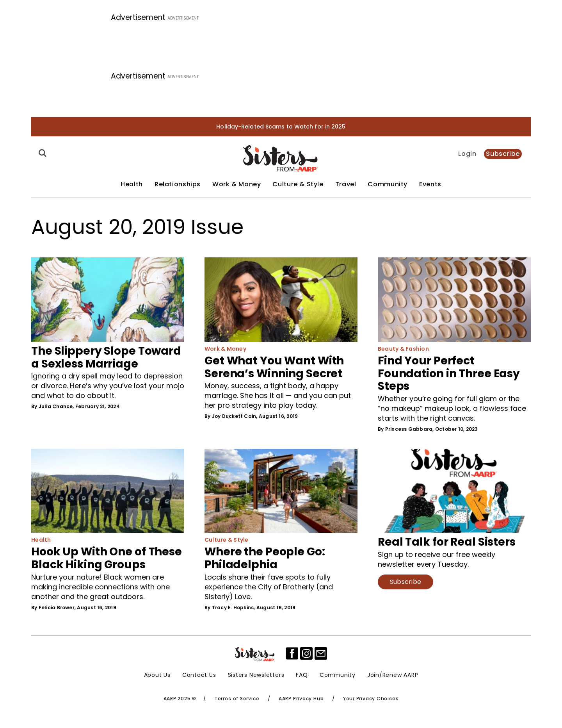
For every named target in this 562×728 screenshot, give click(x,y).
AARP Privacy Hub (301, 699)
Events (430, 184)
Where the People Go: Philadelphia (265, 558)
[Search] (41, 153)
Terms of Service (237, 699)
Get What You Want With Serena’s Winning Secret (274, 367)
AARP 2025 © (180, 699)
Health (132, 184)
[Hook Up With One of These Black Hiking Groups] (108, 491)
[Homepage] (281, 158)
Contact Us (199, 675)
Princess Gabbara (409, 429)
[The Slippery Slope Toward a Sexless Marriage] (108, 300)
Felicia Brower (57, 608)
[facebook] (292, 653)
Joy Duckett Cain (234, 416)
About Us (157, 675)
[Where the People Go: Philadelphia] (281, 491)
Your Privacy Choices (371, 699)
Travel (346, 184)
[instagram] (306, 653)
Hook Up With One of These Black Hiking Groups (107, 558)
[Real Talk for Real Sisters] (454, 491)
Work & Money (237, 184)
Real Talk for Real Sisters (447, 542)
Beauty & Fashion (403, 349)
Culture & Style (298, 184)
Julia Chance (56, 406)
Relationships (178, 184)
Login (467, 154)
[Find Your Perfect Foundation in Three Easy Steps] (454, 300)
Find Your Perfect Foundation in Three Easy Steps (449, 374)
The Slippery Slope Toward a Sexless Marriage (106, 357)
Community (388, 184)
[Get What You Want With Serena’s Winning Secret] (281, 300)
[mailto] (321, 653)
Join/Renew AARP (393, 675)
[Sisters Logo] (255, 654)
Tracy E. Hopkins (233, 608)
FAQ (302, 675)
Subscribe (503, 154)
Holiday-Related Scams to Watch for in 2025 (281, 127)
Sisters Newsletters (256, 675)
